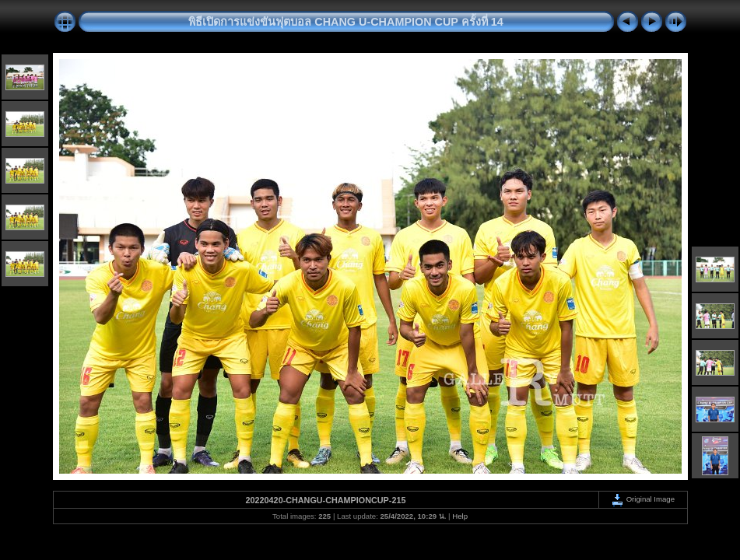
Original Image (643, 499)
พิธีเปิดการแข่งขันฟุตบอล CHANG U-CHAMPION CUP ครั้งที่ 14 (345, 22)
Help (460, 516)
